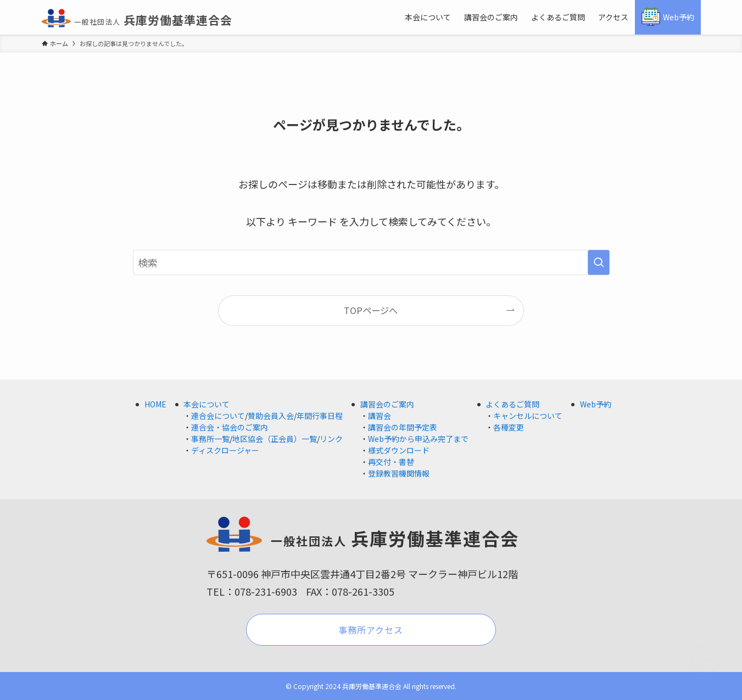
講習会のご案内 (387, 404)
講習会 (380, 416)
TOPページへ (371, 310)
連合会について (218, 416)
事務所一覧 (210, 439)
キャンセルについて (528, 416)
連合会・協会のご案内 (230, 427)
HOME (155, 404)
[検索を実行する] (599, 262)
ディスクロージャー (225, 450)
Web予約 (596, 404)
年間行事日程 (320, 416)
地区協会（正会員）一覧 (275, 439)
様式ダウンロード (399, 450)
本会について (207, 404)
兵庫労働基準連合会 (137, 20)
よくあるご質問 (512, 404)
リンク (331, 439)
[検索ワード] (371, 262)
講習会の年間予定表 (403, 427)
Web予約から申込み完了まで (418, 439)
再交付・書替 (391, 462)
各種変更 (509, 427)
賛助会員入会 (271, 416)
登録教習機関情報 (399, 473)
